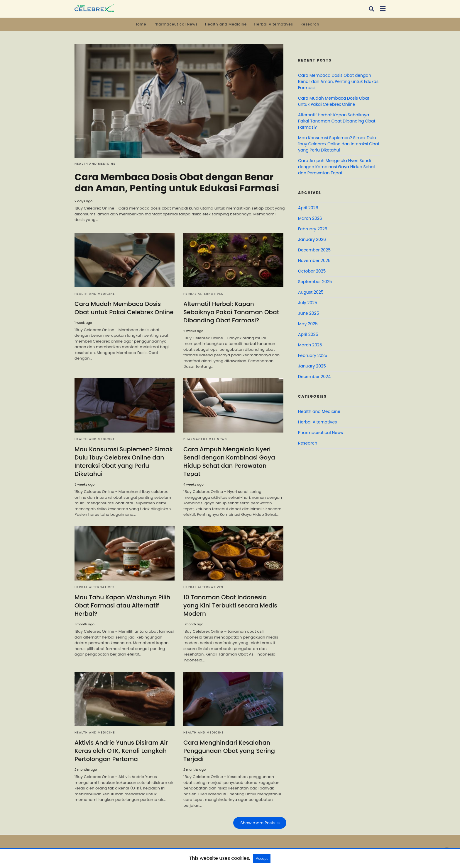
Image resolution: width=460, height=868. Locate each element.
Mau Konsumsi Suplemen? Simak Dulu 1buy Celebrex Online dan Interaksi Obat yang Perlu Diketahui (124, 462)
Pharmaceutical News (176, 24)
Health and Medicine (226, 24)
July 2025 (308, 303)
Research (310, 24)
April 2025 (308, 334)
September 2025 (315, 282)
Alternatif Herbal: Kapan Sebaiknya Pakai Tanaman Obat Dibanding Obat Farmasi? (231, 312)
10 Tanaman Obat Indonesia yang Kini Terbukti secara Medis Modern (233, 605)
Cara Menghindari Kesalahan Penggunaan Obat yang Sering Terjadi (229, 751)
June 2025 (308, 313)
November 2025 (314, 261)
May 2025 (308, 324)
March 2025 (310, 345)
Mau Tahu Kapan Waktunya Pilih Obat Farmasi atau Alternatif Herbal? (122, 605)
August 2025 (311, 292)
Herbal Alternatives (274, 24)
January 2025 (312, 366)
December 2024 (314, 377)
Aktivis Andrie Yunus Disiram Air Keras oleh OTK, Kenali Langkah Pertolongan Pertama (121, 751)
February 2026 (313, 229)
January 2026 (312, 239)
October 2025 (312, 271)
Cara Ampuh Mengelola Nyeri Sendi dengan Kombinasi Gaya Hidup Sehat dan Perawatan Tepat (229, 462)
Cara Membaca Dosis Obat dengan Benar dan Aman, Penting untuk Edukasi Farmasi (177, 182)
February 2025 (313, 355)
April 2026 (308, 208)
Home (141, 24)
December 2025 (314, 250)
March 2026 (310, 218)
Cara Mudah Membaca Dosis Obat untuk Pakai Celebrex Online (124, 308)
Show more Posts (258, 823)
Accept (262, 858)
